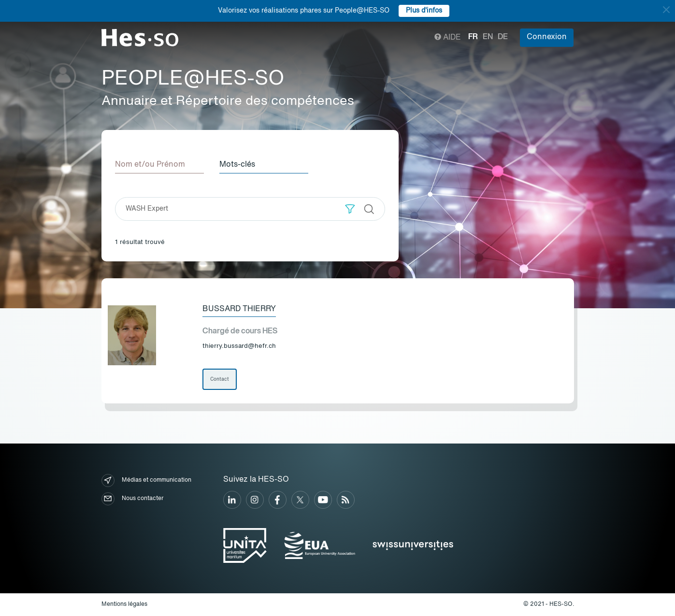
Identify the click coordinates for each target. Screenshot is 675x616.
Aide (448, 38)
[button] (350, 209)
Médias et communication (146, 480)
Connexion (547, 37)
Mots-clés (237, 165)
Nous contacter (132, 499)
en (488, 37)
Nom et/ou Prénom (150, 165)
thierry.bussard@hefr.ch (239, 346)
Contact (220, 379)
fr (473, 37)
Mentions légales (124, 604)
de (503, 37)
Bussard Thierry (239, 309)
